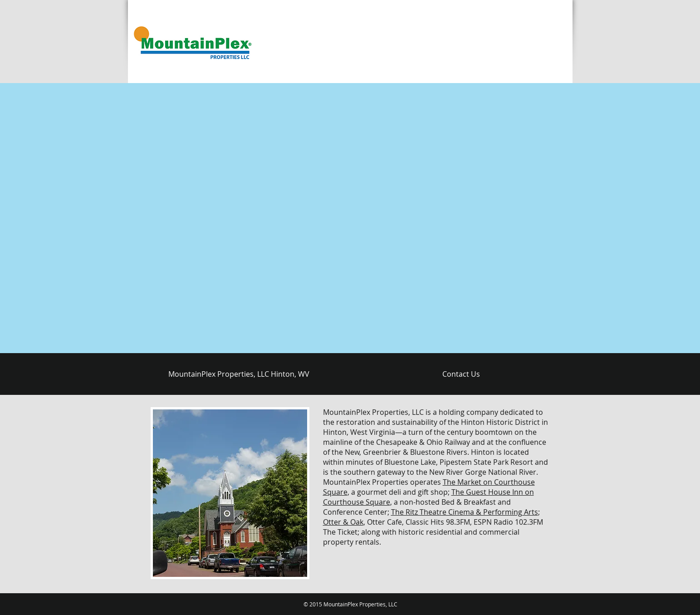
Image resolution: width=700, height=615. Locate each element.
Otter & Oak (343, 522)
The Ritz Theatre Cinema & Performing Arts (465, 512)
